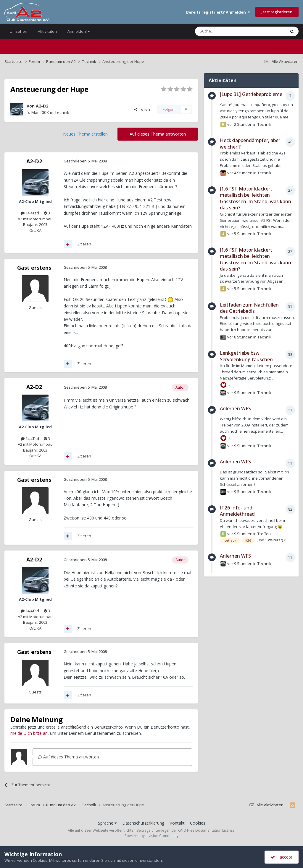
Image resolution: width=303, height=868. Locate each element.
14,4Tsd (30, 213)
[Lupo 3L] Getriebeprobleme (251, 94)
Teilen (142, 109)
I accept (282, 857)
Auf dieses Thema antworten (158, 134)
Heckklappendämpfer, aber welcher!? (250, 144)
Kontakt (177, 823)
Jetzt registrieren (277, 12)
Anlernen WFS (235, 408)
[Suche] (223, 31)
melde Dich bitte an (29, 733)
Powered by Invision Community (151, 836)
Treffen (264, 534)
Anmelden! (79, 31)
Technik (62, 112)
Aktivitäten (47, 31)
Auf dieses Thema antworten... (70, 757)
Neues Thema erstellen (85, 134)
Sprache (107, 823)
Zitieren (84, 244)
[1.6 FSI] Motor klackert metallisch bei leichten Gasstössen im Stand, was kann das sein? (256, 198)
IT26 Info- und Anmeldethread (237, 511)
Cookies (198, 823)
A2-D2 (42, 106)
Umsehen (18, 31)
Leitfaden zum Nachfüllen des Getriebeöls (249, 308)
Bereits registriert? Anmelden (218, 12)
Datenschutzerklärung (143, 823)
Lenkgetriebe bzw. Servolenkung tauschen (246, 356)
